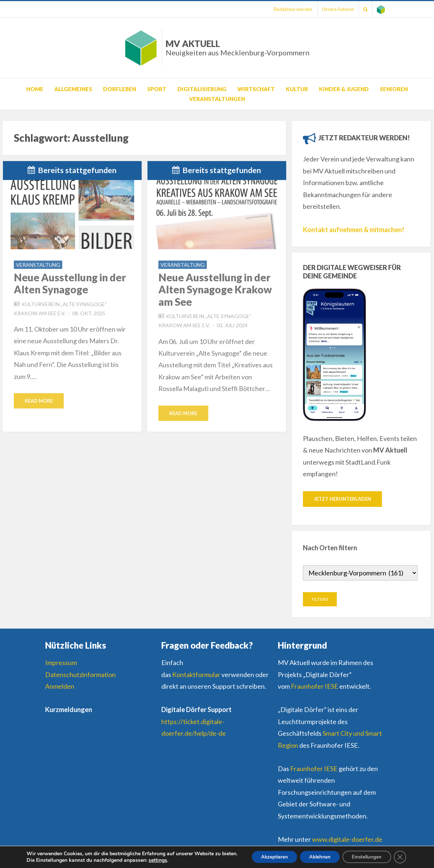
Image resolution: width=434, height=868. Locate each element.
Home (35, 89)
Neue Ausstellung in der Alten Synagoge (70, 284)
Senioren (394, 89)
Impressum (61, 663)
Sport (157, 89)
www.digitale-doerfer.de (347, 840)
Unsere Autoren (333, 9)
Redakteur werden (285, 9)
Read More (39, 401)
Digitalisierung (202, 89)
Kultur (297, 89)
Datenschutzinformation (80, 675)
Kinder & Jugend (344, 89)
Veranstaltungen (217, 99)
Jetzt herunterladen (342, 499)
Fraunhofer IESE (315, 687)
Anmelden (60, 687)
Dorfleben (120, 89)
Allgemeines (73, 89)
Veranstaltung (38, 265)
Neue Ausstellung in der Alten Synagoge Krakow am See (215, 290)
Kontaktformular (196, 675)
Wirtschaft (256, 89)
